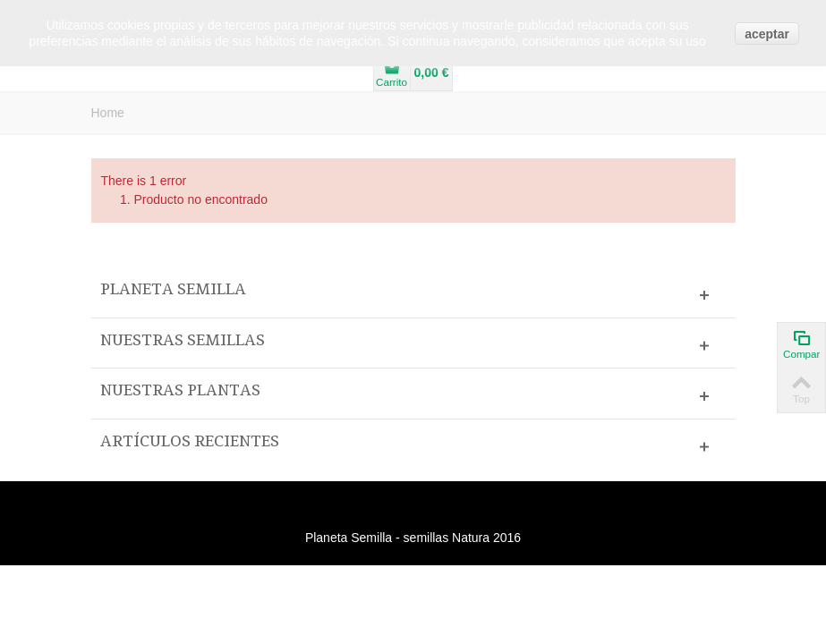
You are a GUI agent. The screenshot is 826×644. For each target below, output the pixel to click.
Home (108, 113)
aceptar (767, 34)
